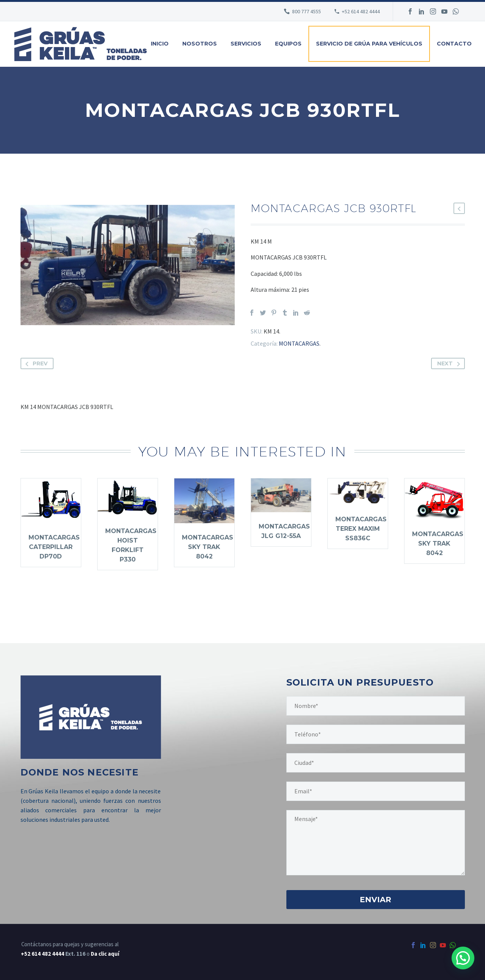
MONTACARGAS (299, 343)
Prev (35, 363)
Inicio (160, 44)
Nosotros (200, 44)
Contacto (454, 44)
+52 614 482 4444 (43, 954)
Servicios (246, 44)
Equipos (288, 44)
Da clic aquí (105, 954)
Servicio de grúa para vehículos (369, 44)
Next (450, 363)
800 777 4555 (306, 11)
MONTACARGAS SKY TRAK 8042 (208, 547)
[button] (463, 958)
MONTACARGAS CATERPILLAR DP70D (54, 547)
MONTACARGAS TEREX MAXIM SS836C (361, 529)
